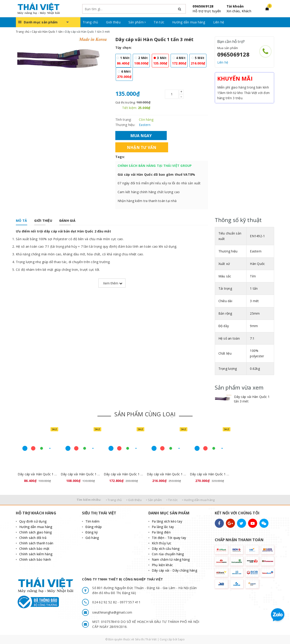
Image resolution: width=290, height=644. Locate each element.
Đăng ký (92, 532)
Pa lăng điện (161, 532)
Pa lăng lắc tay (163, 527)
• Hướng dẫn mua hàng (198, 500)
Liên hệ (219, 22)
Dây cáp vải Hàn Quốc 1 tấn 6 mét (210, 474)
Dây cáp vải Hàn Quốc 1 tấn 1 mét (37, 474)
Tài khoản (235, 6)
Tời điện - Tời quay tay (169, 538)
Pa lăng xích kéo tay (167, 521)
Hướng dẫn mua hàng (189, 22)
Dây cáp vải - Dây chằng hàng (174, 570)
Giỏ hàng (92, 538)
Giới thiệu (113, 22)
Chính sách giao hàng (35, 532)
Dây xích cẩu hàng (166, 549)
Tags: (120, 157)
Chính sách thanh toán (36, 543)
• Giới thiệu (134, 500)
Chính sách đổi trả (33, 538)
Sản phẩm (137, 22)
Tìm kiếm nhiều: (89, 500)
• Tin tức (172, 500)
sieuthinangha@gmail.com (112, 612)
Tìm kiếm (92, 521)
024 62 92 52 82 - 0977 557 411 (116, 602)
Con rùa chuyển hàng (168, 554)
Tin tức (159, 22)
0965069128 (203, 6)
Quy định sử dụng (33, 521)
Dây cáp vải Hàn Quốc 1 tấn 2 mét (80, 474)
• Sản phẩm (154, 500)
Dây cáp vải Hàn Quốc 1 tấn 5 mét (167, 474)
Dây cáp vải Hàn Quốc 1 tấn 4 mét (123, 474)
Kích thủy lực (162, 543)
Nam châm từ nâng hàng (171, 559)
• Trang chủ (114, 500)
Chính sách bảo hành (35, 559)
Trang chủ (90, 22)
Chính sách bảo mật (34, 549)
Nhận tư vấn (142, 147)
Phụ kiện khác (162, 565)
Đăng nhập (94, 527)
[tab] (21, 221)
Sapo (181, 639)
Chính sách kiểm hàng (36, 554)
